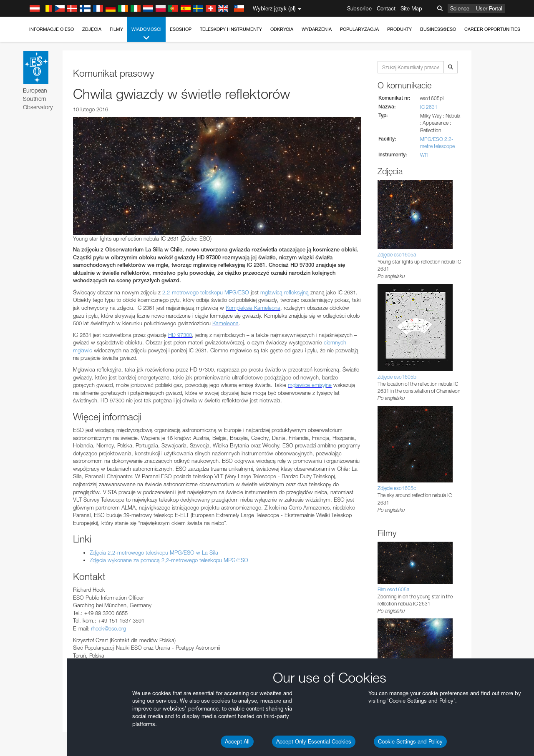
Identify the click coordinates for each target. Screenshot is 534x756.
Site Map (411, 8)
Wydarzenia (317, 29)
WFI (424, 155)
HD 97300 (180, 335)
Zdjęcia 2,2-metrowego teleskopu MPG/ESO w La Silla (154, 553)
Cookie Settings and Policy (410, 741)
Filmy (116, 29)
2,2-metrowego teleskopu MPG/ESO (206, 292)
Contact (386, 8)
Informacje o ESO (52, 29)
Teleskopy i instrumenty (231, 29)
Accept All (237, 741)
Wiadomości (146, 34)
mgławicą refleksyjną (285, 292)
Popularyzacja (359, 29)
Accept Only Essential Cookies (314, 741)
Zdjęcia (92, 29)
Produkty (399, 29)
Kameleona (225, 323)
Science (460, 8)
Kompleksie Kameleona (253, 308)
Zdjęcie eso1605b (397, 377)
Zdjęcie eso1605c (397, 488)
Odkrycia (282, 29)
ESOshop (181, 29)
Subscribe (359, 8)
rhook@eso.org (108, 628)
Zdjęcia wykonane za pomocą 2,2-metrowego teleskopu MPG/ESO (169, 560)
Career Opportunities (492, 29)
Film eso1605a (393, 589)
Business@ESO (438, 29)
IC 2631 (429, 107)
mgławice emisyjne (310, 385)
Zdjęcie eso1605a (397, 255)
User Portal (489, 8)
